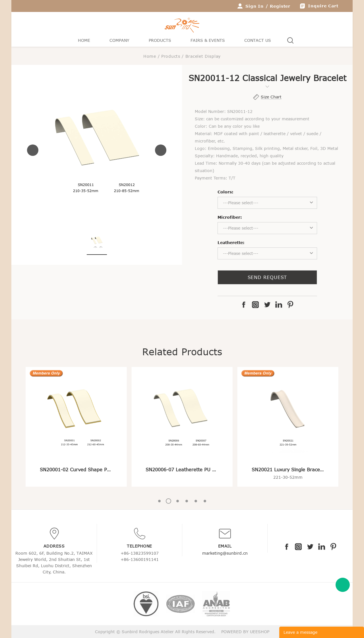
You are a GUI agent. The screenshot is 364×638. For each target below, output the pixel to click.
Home (84, 40)
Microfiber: (230, 217)
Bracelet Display (203, 56)
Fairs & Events (208, 40)
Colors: (226, 192)
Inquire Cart (323, 6)
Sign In (255, 6)
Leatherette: (231, 242)
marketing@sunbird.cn (225, 553)
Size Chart (271, 97)
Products (160, 40)
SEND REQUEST (267, 277)
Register (280, 6)
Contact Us (258, 40)
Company (119, 40)
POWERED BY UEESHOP (245, 632)
